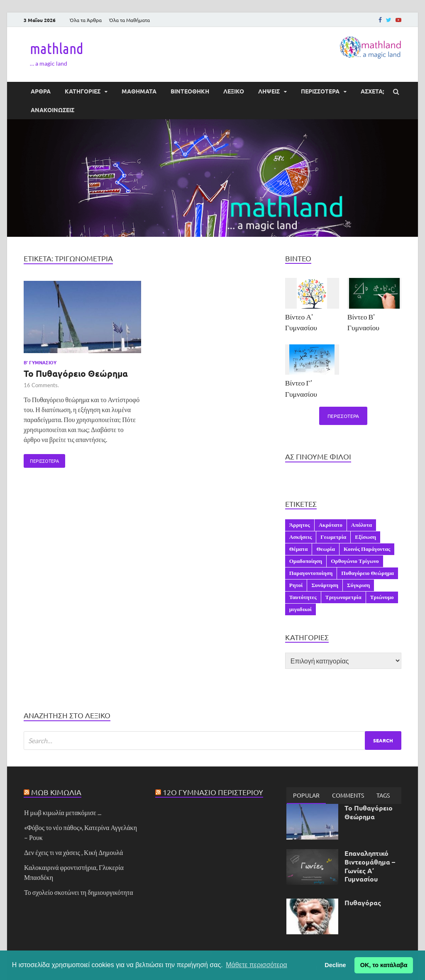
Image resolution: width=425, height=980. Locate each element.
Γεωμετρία (333, 537)
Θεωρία (326, 549)
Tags (383, 795)
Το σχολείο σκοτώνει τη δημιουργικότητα (79, 892)
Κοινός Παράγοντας (367, 549)
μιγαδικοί (300, 609)
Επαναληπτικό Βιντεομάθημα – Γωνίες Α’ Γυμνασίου (370, 866)
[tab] (306, 796)
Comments (348, 795)
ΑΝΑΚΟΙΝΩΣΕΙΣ (53, 110)
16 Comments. (41, 385)
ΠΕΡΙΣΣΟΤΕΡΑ (320, 91)
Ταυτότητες (303, 597)
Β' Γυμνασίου (40, 362)
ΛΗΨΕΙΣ (269, 91)
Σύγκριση (358, 585)
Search (383, 740)
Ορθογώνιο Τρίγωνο (355, 561)
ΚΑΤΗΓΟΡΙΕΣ (83, 91)
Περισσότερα (41, 459)
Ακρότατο (331, 525)
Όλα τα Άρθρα (86, 20)
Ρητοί (296, 585)
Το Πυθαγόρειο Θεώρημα (76, 373)
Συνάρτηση (325, 585)
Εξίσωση (365, 537)
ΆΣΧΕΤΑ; (372, 91)
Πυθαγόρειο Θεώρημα (368, 573)
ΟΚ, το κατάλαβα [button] (384, 965)
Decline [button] (335, 965)
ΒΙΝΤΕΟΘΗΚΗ (190, 91)
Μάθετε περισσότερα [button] (256, 965)
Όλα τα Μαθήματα (129, 20)
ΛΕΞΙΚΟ (234, 91)
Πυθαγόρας (363, 903)
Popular (306, 795)
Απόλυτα (361, 525)
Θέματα (299, 549)
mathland (57, 48)
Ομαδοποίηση (306, 561)
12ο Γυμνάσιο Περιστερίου (213, 792)
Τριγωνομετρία (343, 597)
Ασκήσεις (301, 537)
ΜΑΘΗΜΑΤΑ (139, 91)
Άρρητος (300, 525)
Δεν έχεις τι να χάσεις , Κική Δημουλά (73, 852)
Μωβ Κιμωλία (56, 792)
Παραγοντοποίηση (311, 573)
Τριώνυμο (382, 597)
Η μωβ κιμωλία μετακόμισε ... (63, 812)
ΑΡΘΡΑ (41, 91)
